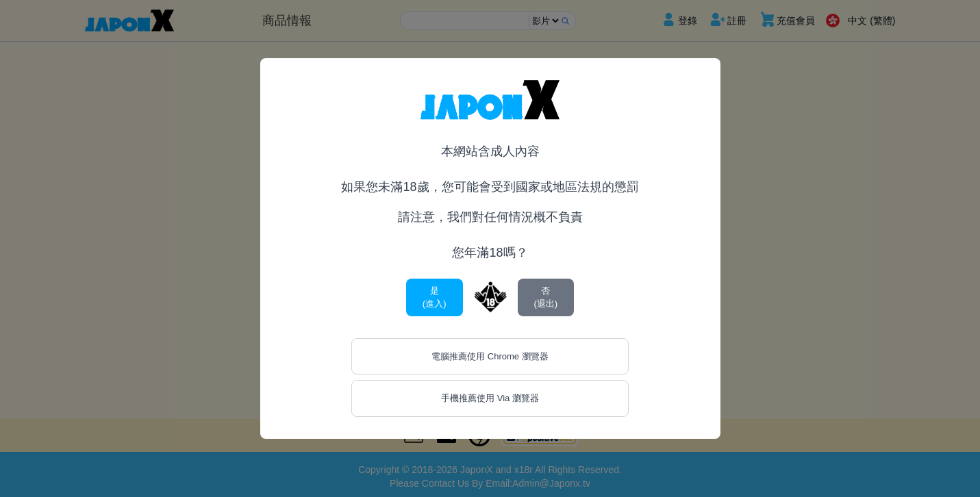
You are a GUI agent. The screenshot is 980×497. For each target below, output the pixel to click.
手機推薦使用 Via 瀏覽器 (490, 398)
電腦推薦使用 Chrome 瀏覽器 (490, 356)
